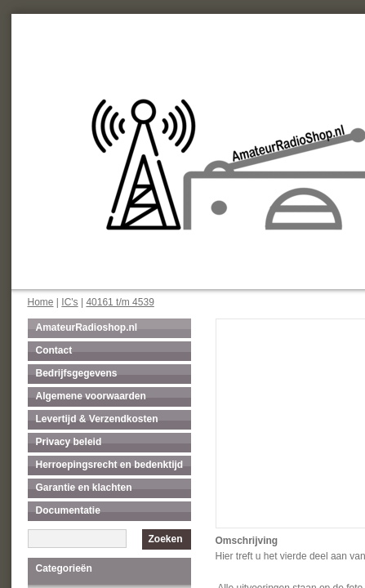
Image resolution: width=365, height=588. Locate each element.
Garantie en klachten (84, 488)
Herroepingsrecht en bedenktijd (110, 465)
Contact (54, 350)
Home (41, 302)
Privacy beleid (69, 442)
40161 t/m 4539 (120, 302)
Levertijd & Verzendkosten (97, 419)
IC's (69, 302)
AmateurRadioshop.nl (87, 327)
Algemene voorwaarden (91, 396)
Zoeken (165, 539)
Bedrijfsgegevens (77, 373)
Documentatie (68, 510)
